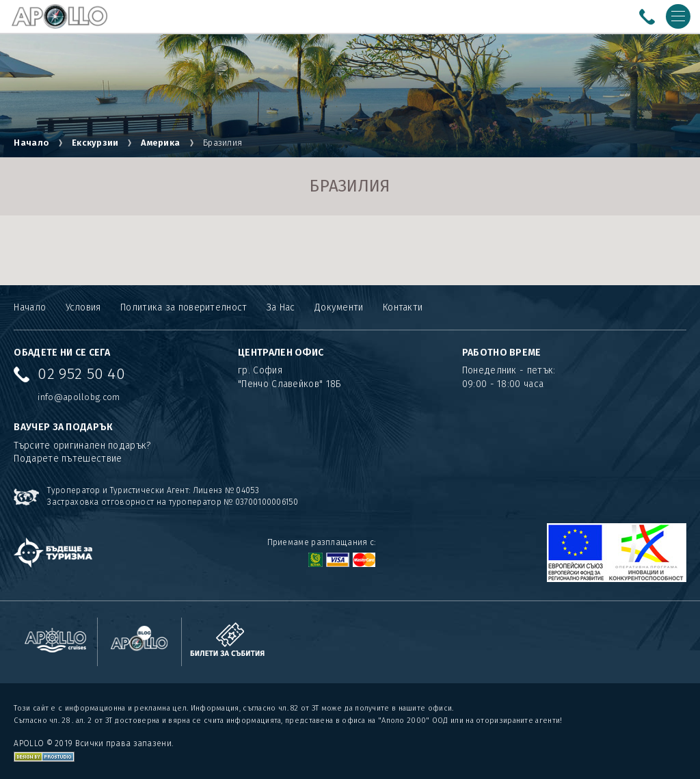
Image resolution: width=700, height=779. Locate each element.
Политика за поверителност (184, 307)
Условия (83, 307)
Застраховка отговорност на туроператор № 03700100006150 (173, 502)
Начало (31, 143)
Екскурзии (96, 143)
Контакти (403, 307)
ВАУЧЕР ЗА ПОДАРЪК (63, 427)
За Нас (281, 307)
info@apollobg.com (79, 397)
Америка (160, 143)
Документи (339, 307)
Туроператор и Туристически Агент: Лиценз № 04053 (153, 490)
